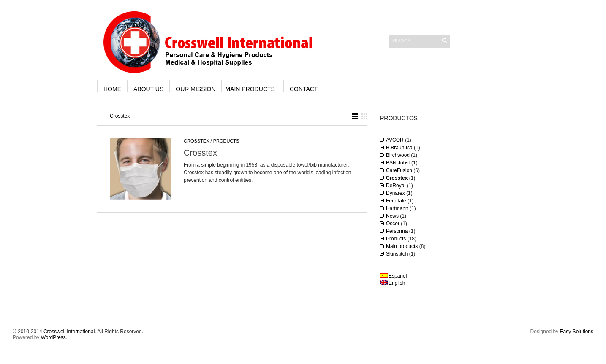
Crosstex (197, 141)
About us (148, 89)
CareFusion (399, 170)
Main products (250, 89)
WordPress (53, 337)
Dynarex (395, 193)
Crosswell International (69, 332)
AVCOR (395, 140)
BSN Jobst (398, 163)
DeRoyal (396, 186)
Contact (304, 89)
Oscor (393, 224)
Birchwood (398, 155)
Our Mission (196, 89)
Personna (397, 231)
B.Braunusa (399, 148)
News (392, 216)
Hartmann (397, 208)
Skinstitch (397, 254)
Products (226, 141)
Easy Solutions (577, 332)
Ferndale (396, 201)
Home (112, 89)
